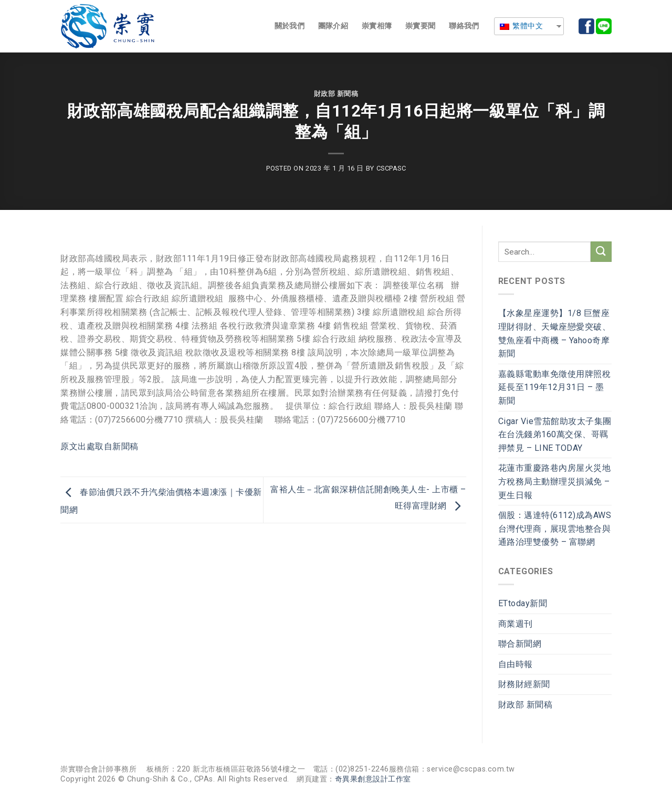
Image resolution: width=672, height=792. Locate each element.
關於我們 (290, 26)
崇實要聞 (420, 26)
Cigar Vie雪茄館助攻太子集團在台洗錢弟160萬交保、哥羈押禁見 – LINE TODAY (555, 435)
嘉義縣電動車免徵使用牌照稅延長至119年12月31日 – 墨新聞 (555, 387)
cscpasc (391, 168)
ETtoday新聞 (523, 603)
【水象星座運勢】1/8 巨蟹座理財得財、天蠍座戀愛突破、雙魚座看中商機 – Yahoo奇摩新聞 (555, 333)
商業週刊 (516, 624)
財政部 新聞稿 (336, 94)
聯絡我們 (464, 26)
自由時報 (516, 664)
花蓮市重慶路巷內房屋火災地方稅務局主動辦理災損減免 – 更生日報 (555, 481)
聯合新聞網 (520, 644)
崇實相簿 (377, 26)
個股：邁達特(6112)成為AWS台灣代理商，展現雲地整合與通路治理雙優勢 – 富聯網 (555, 529)
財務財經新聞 (524, 684)
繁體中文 (522, 26)
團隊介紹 (333, 26)
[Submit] (601, 252)
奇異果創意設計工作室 (373, 779)
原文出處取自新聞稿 (99, 446)
